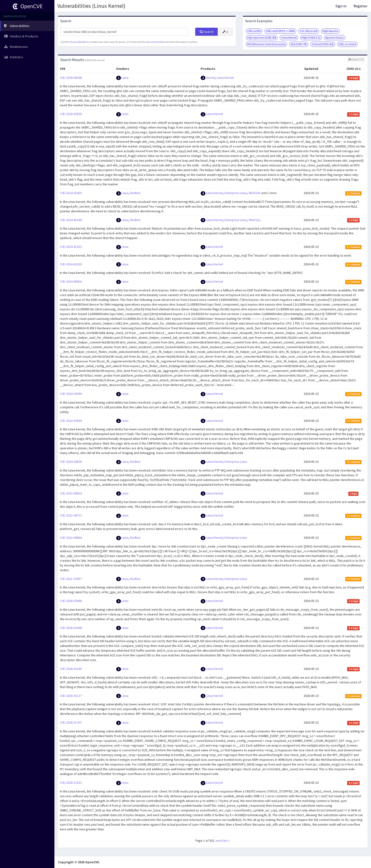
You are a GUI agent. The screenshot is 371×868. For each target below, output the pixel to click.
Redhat (135, 193)
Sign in (341, 6)
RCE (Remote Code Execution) (266, 44)
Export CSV (356, 59)
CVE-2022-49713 (71, 515)
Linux (125, 78)
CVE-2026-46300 (71, 78)
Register (360, 6)
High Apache (330, 31)
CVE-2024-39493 (71, 394)
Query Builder (78, 42)
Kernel (211, 78)
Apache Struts (335, 38)
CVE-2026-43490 (71, 628)
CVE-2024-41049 (71, 220)
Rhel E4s (255, 193)
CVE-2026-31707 (71, 722)
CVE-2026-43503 (71, 114)
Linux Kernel (289, 38)
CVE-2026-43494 (71, 601)
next (219, 841)
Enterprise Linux (236, 193)
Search (207, 32)
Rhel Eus (255, 220)
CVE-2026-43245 (71, 669)
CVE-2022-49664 (71, 538)
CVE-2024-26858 (71, 462)
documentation (156, 42)
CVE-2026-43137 (71, 696)
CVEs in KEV (254, 31)
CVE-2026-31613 (71, 783)
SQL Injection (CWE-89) (262, 38)
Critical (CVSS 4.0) (323, 44)
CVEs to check (347, 44)
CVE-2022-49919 (71, 493)
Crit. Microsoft (309, 31)
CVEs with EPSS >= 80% (280, 31)
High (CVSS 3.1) (311, 38)
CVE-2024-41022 (71, 247)
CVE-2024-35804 (71, 421)
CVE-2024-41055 (71, 193)
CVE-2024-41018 (71, 264)
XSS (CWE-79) (299, 44)
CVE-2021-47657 (71, 579)
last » (226, 841)
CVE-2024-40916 (71, 281)
